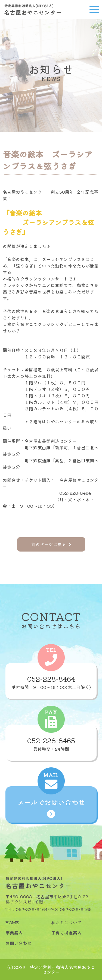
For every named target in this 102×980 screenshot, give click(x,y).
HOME (12, 922)
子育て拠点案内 (66, 933)
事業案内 (14, 933)
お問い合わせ (18, 943)
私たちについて (66, 922)
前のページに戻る (51, 544)
